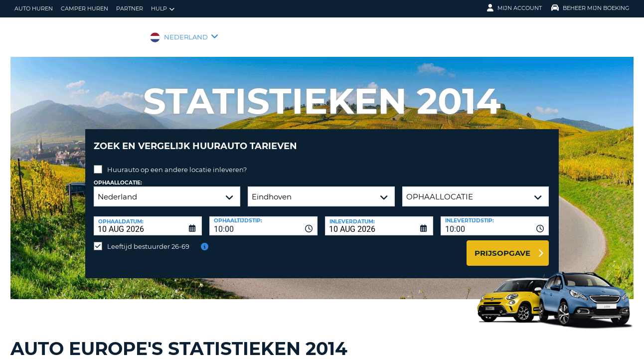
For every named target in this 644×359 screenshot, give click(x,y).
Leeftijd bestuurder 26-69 (148, 239)
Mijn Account (514, 8)
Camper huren (84, 8)
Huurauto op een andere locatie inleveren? (177, 162)
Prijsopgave (502, 246)
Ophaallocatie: (118, 175)
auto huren (34, 8)
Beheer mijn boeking (590, 8)
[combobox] (263, 218)
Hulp (163, 9)
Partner (130, 8)
